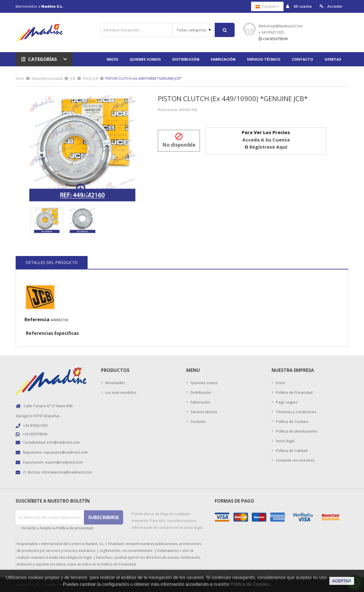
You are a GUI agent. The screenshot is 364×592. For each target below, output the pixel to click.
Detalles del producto (52, 262)
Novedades (115, 383)
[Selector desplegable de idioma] (267, 6)
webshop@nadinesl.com (281, 26)
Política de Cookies (292, 421)
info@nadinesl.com (63, 442)
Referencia (37, 319)
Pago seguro (286, 402)
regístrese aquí (268, 147)
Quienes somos (204, 383)
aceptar (342, 581)
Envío (280, 383)
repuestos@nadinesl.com (66, 452)
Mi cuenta (299, 6)
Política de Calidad (291, 450)
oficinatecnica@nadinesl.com (67, 472)
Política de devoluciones (296, 431)
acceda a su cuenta (266, 140)
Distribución (200, 392)
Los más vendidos (120, 392)
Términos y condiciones (296, 412)
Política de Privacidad (294, 392)
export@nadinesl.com (64, 462)
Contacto (198, 421)
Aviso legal (285, 441)
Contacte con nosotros (295, 460)
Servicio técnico (203, 412)
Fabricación (200, 402)
